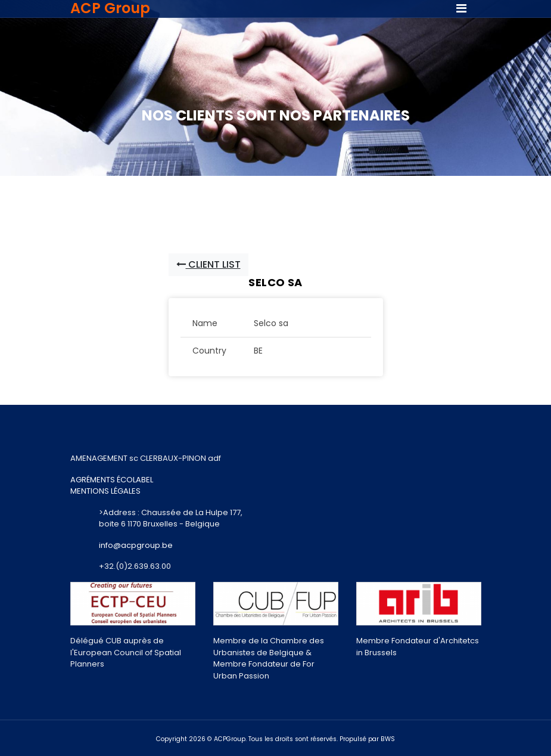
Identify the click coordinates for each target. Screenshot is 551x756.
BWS (388, 739)
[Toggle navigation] (461, 8)
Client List (208, 264)
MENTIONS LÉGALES (105, 491)
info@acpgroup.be (136, 545)
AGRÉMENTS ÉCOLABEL (112, 480)
